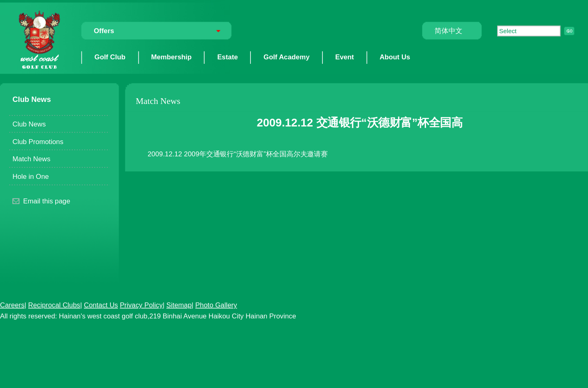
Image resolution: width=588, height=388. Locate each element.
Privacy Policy (141, 305)
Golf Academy (286, 57)
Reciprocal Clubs (54, 305)
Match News (32, 159)
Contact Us (101, 305)
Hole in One (31, 176)
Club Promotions (38, 141)
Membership (171, 57)
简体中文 (448, 31)
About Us (395, 57)
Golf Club (110, 57)
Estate (228, 57)
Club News (29, 124)
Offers (104, 31)
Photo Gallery (216, 305)
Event (345, 57)
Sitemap (179, 305)
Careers (12, 305)
